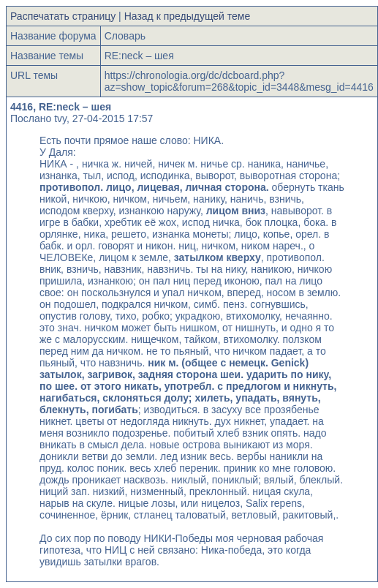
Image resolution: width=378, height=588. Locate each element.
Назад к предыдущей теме (188, 16)
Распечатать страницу (63, 16)
